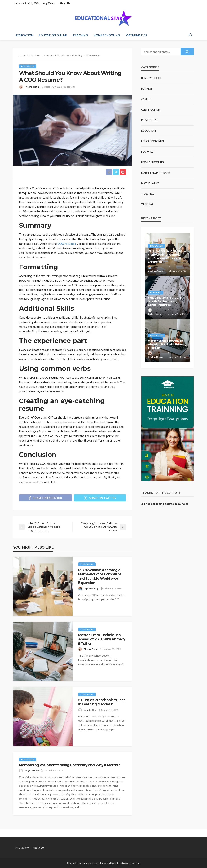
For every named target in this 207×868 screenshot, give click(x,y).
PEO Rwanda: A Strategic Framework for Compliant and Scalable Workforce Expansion (100, 576)
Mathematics (136, 35)
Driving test (150, 120)
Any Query (49, 3)
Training (147, 204)
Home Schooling (107, 35)
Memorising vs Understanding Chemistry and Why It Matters (70, 765)
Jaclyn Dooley (31, 771)
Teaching (80, 35)
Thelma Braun (31, 87)
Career (146, 99)
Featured (147, 152)
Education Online (53, 35)
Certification (151, 110)
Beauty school (151, 78)
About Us (65, 3)
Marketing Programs (156, 173)
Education (25, 35)
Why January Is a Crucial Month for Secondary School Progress (164, 301)
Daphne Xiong (91, 588)
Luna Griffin (90, 710)
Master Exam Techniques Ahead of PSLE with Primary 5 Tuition (102, 639)
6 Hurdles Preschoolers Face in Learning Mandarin (102, 702)
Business (147, 89)
